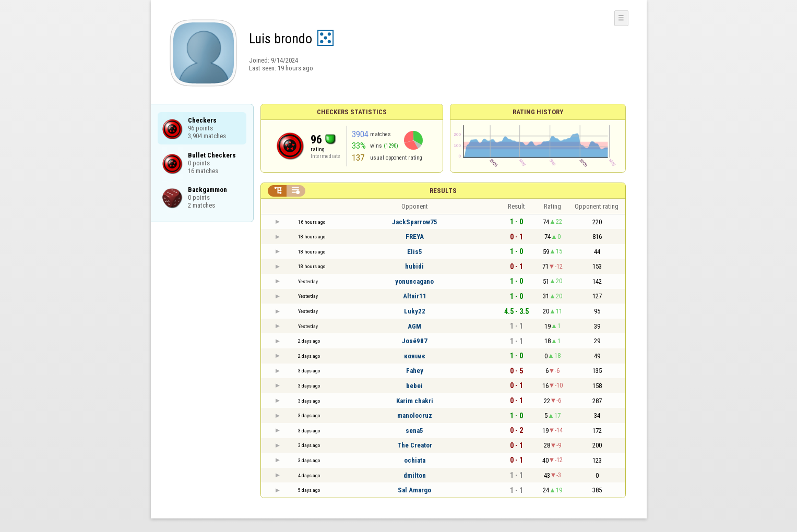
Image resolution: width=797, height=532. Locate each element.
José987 (415, 341)
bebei (414, 386)
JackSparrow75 (415, 222)
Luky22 (415, 311)
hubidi (414, 266)
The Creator (415, 445)
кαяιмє (415, 356)
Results (443, 191)
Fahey (415, 371)
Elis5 (415, 252)
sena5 (414, 431)
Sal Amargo (414, 490)
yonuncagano (414, 281)
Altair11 (415, 296)
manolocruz (415, 415)
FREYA (415, 237)
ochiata (415, 460)
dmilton (415, 475)
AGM (414, 326)
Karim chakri (415, 401)
